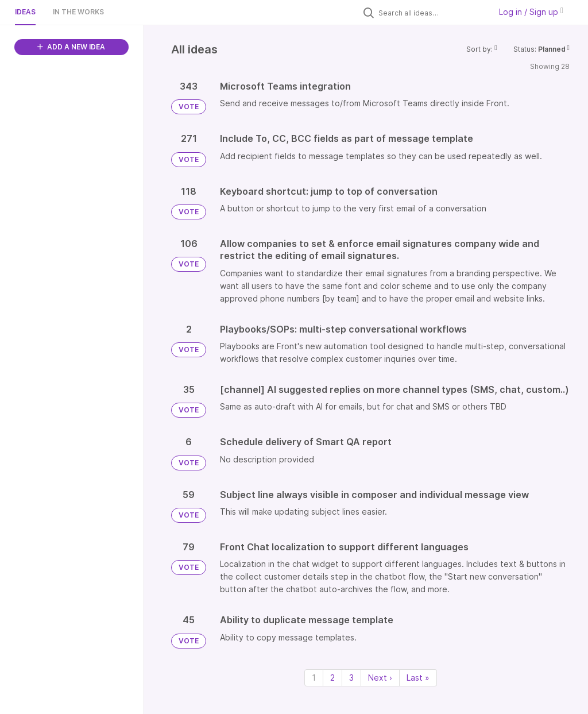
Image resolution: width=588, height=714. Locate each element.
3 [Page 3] (351, 678)
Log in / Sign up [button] (531, 12)
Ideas (25, 12)
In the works (78, 12)
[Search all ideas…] (432, 13)
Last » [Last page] (418, 678)
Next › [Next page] (380, 678)
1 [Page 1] (314, 678)
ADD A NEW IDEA (71, 47)
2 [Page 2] (332, 678)
